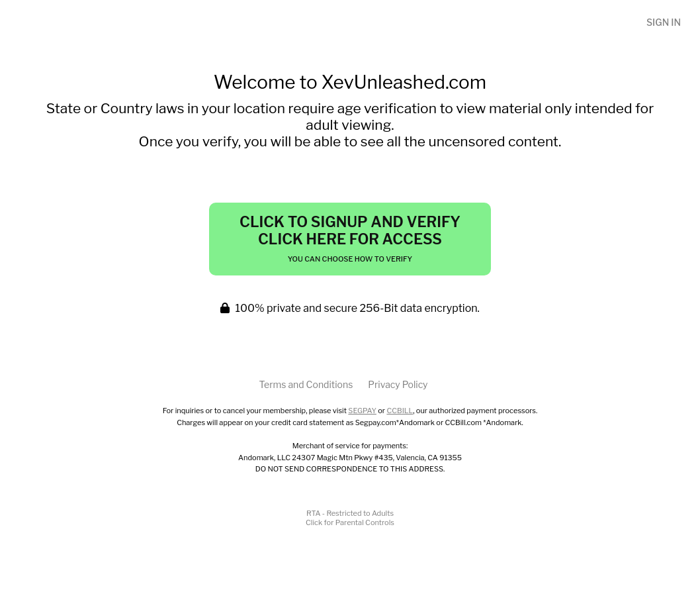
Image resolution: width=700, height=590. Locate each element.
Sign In (664, 22)
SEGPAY (362, 411)
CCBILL (400, 411)
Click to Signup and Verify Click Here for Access (350, 238)
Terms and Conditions (306, 384)
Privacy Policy (398, 384)
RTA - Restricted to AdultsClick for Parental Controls (350, 518)
